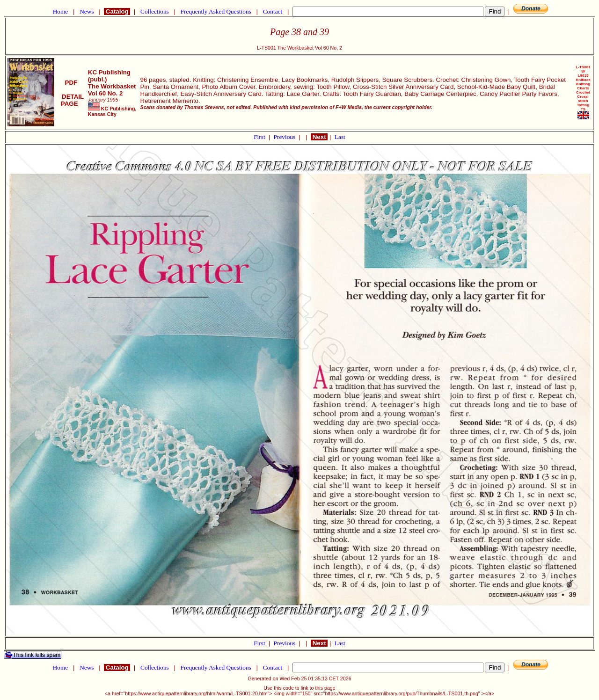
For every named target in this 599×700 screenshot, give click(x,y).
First (260, 137)
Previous (285, 137)
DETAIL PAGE (71, 100)
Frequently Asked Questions (216, 11)
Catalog (117, 11)
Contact (272, 11)
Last (340, 137)
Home (60, 11)
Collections (155, 11)
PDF (71, 83)
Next (319, 137)
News (87, 11)
